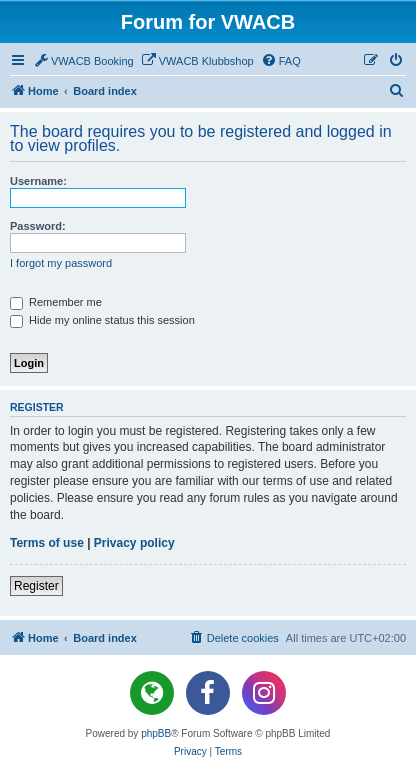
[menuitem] (83, 61)
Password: (38, 226)
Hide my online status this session (102, 320)
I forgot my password (61, 263)
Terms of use (47, 543)
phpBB (156, 733)
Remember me (56, 302)
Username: (38, 181)
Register (36, 586)
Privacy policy (134, 543)
